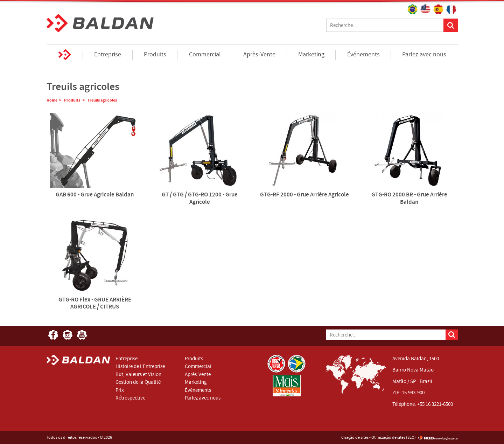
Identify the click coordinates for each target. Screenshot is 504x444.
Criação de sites (355, 437)
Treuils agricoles (102, 100)
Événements (363, 54)
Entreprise (108, 54)
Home (65, 55)
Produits (155, 54)
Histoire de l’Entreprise (140, 366)
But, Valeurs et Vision (138, 374)
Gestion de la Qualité (138, 382)
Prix (120, 390)
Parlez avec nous (424, 54)
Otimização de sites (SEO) (394, 437)
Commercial (205, 54)
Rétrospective (130, 398)
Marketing (311, 54)
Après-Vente (259, 54)
